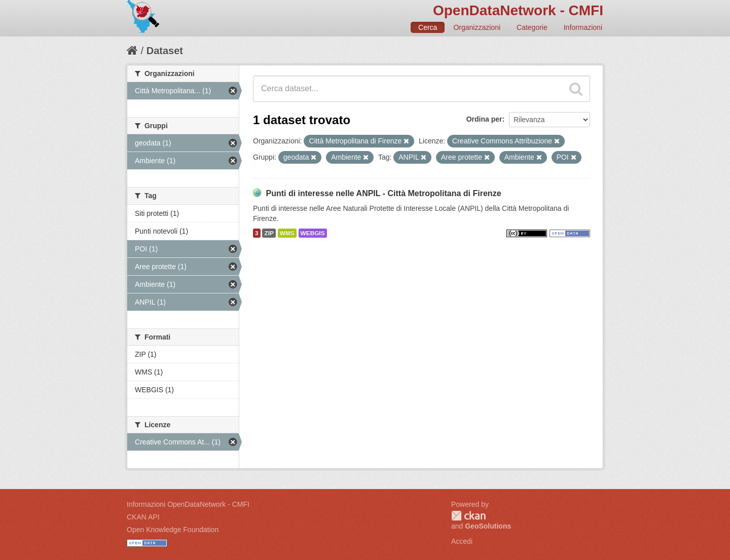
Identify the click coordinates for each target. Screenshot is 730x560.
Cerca (428, 27)
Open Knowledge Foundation (173, 530)
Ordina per (484, 119)
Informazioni (583, 27)
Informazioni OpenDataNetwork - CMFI (188, 504)
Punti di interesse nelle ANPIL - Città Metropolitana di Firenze (383, 193)
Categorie (532, 27)
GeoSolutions (488, 526)
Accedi (462, 541)
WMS (287, 233)
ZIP (269, 233)
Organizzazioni (477, 27)
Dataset (165, 51)
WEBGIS (313, 233)
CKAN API (143, 517)
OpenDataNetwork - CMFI (518, 10)
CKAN (468, 516)
